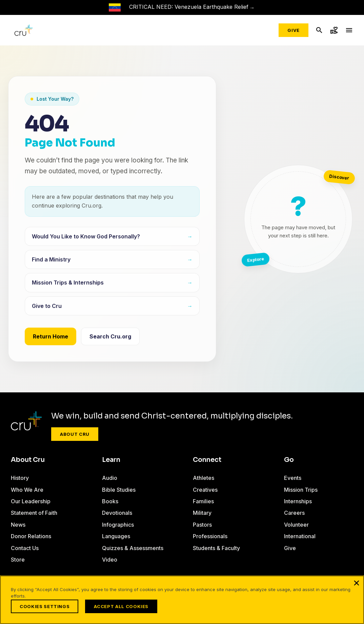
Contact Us (25, 548)
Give (294, 30)
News (18, 525)
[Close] (357, 583)
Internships (298, 501)
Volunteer (296, 525)
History (20, 478)
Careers (294, 513)
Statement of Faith (34, 513)
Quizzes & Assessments (133, 548)
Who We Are (27, 490)
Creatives (205, 490)
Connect (207, 460)
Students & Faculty (216, 548)
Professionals (210, 536)
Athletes (204, 478)
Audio (110, 478)
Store (18, 560)
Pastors (202, 525)
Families (203, 501)
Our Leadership (31, 501)
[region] (182, 600)
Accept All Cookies (121, 606)
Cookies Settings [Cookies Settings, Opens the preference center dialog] (45, 606)
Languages (116, 536)
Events (293, 478)
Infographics (118, 525)
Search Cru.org (110, 336)
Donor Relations (31, 536)
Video (110, 560)
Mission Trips (301, 490)
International (300, 536)
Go (289, 460)
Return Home (50, 336)
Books (110, 501)
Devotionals (117, 513)
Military (202, 513)
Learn (111, 460)
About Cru (75, 434)
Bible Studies (119, 490)
